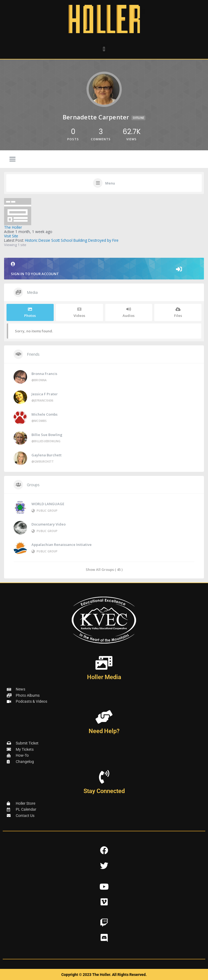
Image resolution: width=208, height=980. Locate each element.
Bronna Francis (44, 374)
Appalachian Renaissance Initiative (62, 545)
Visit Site (11, 236)
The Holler (13, 227)
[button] (104, 49)
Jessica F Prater (45, 394)
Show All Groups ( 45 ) (104, 569)
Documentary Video (49, 524)
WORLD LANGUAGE (48, 504)
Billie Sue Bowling (47, 435)
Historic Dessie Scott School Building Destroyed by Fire (72, 240)
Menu (110, 183)
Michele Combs (44, 414)
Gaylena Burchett (47, 455)
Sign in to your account (104, 269)
